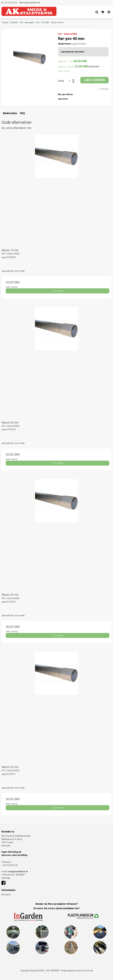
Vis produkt (58, 291)
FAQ (22, 113)
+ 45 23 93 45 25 (9, 3)
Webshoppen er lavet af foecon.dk (77, 971)
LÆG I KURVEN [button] (94, 80)
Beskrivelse (10, 113)
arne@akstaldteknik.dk (30, 3)
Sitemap (6, 878)
